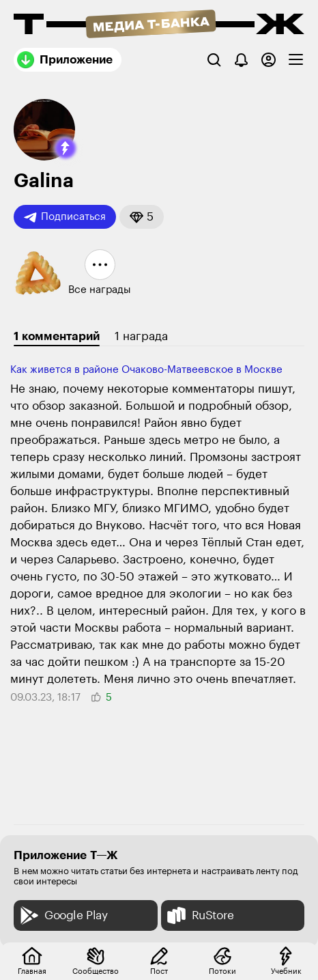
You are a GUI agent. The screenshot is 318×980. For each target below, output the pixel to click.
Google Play (62, 915)
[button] (66, 148)
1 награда (141, 336)
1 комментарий (57, 336)
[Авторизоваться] (269, 60)
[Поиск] (214, 60)
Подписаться (65, 217)
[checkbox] (296, 60)
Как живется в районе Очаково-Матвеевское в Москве (146, 370)
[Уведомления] (241, 60)
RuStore (199, 915)
